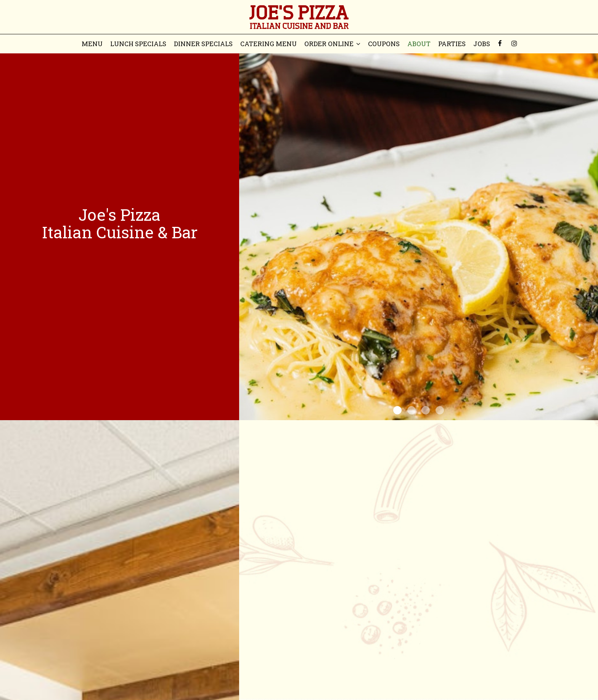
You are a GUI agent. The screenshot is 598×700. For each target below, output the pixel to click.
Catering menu (268, 44)
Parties (452, 44)
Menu (92, 44)
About (419, 44)
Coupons (384, 44)
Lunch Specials (138, 44)
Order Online (332, 44)
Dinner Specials (203, 44)
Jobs (482, 44)
